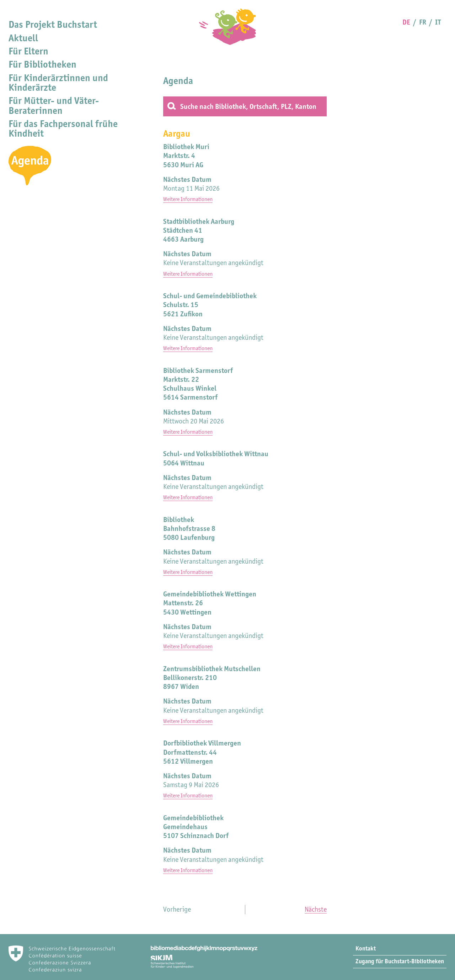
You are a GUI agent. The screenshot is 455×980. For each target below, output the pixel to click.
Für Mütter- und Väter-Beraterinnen (54, 105)
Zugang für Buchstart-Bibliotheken (400, 961)
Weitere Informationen (188, 199)
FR (423, 22)
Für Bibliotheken (42, 64)
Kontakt (366, 948)
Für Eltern (28, 51)
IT (438, 22)
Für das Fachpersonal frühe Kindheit (63, 128)
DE (406, 22)
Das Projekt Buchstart (53, 24)
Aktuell (23, 38)
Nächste (316, 909)
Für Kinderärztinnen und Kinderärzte (58, 83)
